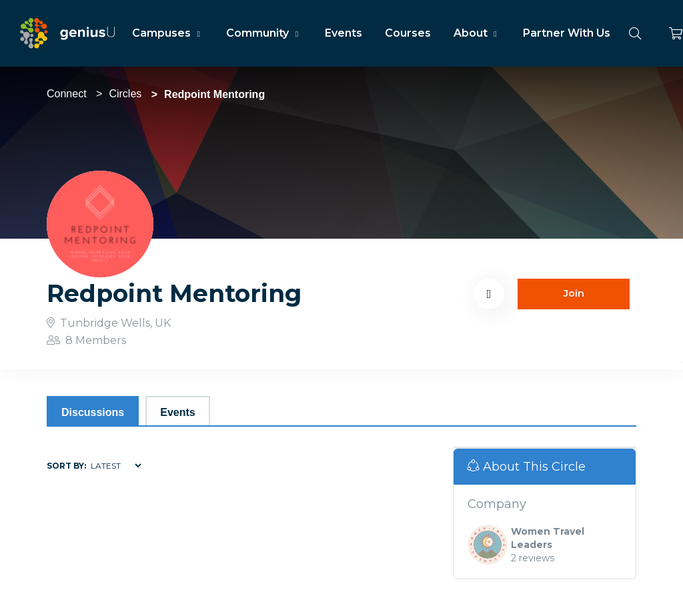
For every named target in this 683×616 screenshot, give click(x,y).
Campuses (168, 33)
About (477, 33)
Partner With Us (567, 33)
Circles (125, 94)
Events (344, 33)
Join (574, 293)
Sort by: (66, 466)
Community (264, 33)
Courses (408, 33)
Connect (67, 94)
